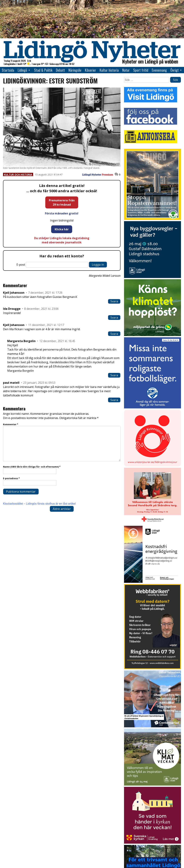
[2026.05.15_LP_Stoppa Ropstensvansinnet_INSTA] (153, 219)
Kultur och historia (18, 174)
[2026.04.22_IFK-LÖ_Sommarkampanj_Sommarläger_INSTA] (153, 407)
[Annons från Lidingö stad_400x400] (153, 277)
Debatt (60, 70)
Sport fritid (141, 70)
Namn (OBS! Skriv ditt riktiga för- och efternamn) (32, 467)
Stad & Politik (43, 70)
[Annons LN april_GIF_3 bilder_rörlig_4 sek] (153, 335)
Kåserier (90, 70)
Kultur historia (109, 70)
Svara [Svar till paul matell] (114, 400)
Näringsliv (75, 70)
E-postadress (11, 478)
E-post (21, 265)
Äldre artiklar (62, 509)
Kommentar (11, 424)
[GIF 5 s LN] (153, 726)
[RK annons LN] (153, 524)
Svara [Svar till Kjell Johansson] (114, 301)
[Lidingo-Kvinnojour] (153, 466)
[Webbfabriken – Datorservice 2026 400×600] (153, 668)
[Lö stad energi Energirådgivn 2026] (153, 582)
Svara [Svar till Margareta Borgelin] (114, 375)
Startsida (8, 70)
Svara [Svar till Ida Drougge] (114, 318)
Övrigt (175, 70)
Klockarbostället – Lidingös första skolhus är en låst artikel (39, 504)
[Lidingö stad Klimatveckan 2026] (153, 785)
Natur (126, 70)
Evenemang (159, 70)
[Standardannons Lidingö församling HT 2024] (153, 843)
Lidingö (22, 70)
